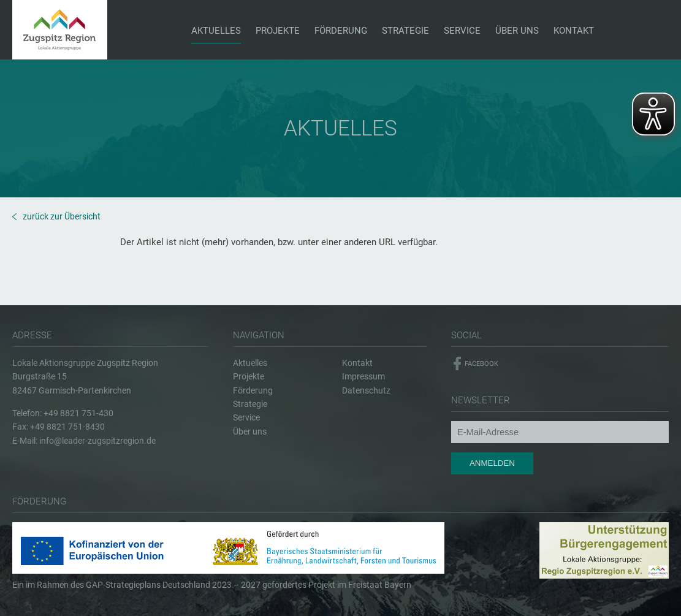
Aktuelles (250, 363)
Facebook (481, 364)
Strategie (250, 404)
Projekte (249, 376)
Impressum (363, 376)
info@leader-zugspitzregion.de (97, 441)
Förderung (253, 390)
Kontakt (357, 363)
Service (246, 417)
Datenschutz (366, 390)
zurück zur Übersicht (62, 216)
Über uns (250, 432)
